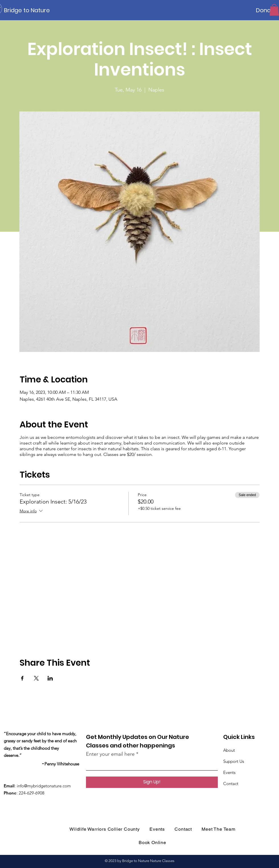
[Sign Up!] (152, 782)
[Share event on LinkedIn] (50, 678)
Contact (231, 784)
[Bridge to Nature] (30, 10)
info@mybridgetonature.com (44, 786)
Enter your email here (110, 754)
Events (229, 772)
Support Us (234, 761)
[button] (274, 10)
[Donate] (266, 10)
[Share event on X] (36, 678)
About (229, 750)
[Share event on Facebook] (22, 678)
